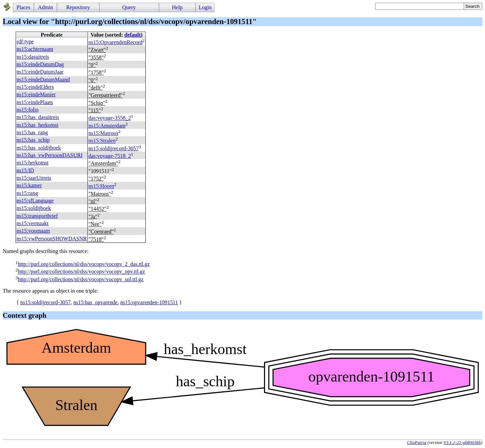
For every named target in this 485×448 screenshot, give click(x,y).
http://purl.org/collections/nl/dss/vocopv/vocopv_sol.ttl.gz (80, 279)
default (133, 35)
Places (24, 7)
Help (177, 7)
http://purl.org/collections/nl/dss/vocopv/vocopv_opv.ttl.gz (81, 272)
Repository (78, 7)
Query (129, 7)
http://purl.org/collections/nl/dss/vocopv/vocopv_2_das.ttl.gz (84, 264)
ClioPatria (417, 442)
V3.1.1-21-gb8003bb (462, 442)
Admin (45, 7)
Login (205, 7)
